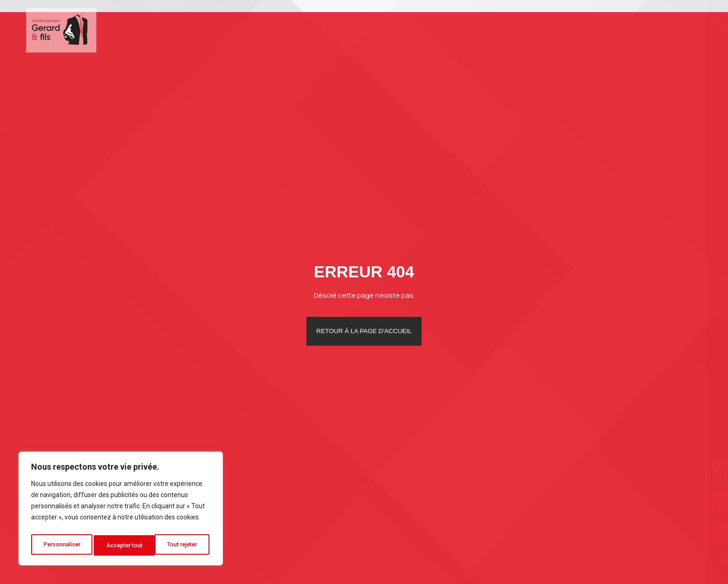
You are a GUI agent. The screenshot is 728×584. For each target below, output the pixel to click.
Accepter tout (181, 545)
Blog (626, 29)
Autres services (527, 29)
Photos (589, 29)
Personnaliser (62, 545)
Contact (665, 29)
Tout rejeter (122, 545)
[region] (121, 511)
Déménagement (444, 29)
